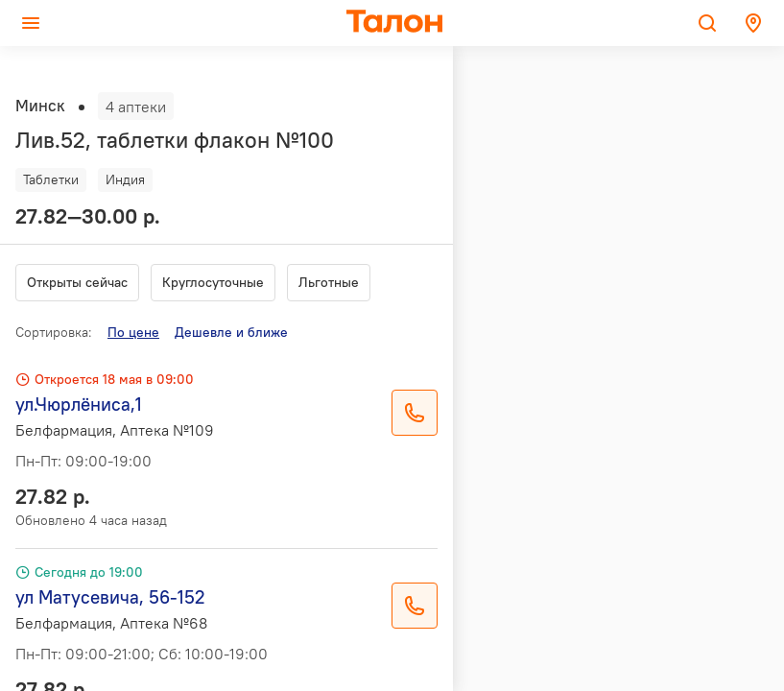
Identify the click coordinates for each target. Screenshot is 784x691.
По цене (133, 332)
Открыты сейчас (77, 282)
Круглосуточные (213, 282)
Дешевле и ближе (231, 332)
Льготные (329, 282)
